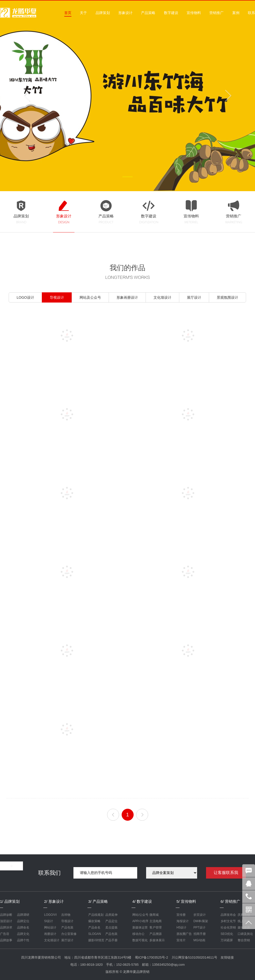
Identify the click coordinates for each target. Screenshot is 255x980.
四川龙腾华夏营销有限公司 (41, 957)
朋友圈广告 (184, 934)
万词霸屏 (227, 940)
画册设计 (50, 934)
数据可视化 (140, 940)
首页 (68, 13)
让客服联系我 (226, 873)
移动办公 (138, 934)
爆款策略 (94, 921)
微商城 (154, 915)
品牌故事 (6, 940)
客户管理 (156, 927)
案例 (236, 13)
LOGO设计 (25, 297)
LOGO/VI (50, 915)
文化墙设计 (162, 297)
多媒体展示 (157, 940)
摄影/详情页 (96, 940)
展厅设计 (194, 297)
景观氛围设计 (227, 297)
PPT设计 (200, 927)
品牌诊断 (6, 915)
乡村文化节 (228, 921)
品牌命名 (23, 927)
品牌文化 (23, 934)
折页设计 (200, 915)
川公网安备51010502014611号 (194, 957)
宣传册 (181, 915)
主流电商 (156, 921)
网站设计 (50, 927)
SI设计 (49, 921)
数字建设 (171, 13)
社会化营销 (228, 927)
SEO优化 (227, 934)
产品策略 (148, 13)
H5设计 (181, 927)
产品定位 (111, 921)
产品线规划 (96, 915)
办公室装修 (69, 934)
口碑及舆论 (245, 934)
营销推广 (216, 13)
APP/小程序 (140, 921)
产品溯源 (156, 934)
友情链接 (227, 957)
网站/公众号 (140, 915)
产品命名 (94, 927)
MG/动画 (200, 940)
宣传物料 (194, 13)
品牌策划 (103, 13)
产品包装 (67, 927)
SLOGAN (95, 934)
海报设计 (183, 921)
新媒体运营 (140, 927)
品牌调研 (23, 915)
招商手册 (200, 934)
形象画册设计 (127, 297)
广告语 (5, 934)
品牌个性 (23, 940)
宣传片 (181, 940)
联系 (251, 13)
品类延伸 (111, 915)
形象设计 (125, 13)
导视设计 (57, 297)
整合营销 (244, 940)
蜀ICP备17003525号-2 (151, 957)
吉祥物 (66, 915)
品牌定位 (23, 921)
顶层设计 (6, 921)
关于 (83, 13)
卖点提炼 (111, 927)
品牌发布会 (228, 915)
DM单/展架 (201, 921)
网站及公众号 (90, 297)
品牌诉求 (6, 927)
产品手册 (111, 940)
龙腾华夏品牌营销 (136, 972)
